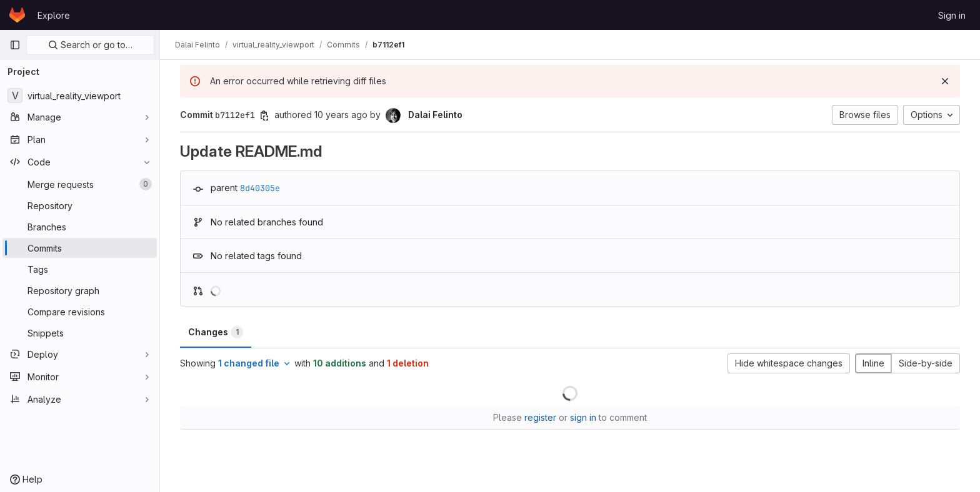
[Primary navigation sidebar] (15, 45)
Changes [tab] (216, 332)
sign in (583, 417)
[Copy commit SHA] (264, 116)
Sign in (952, 15)
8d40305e (260, 188)
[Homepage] (17, 15)
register (540, 417)
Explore (54, 15)
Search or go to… (90, 45)
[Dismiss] (945, 81)
